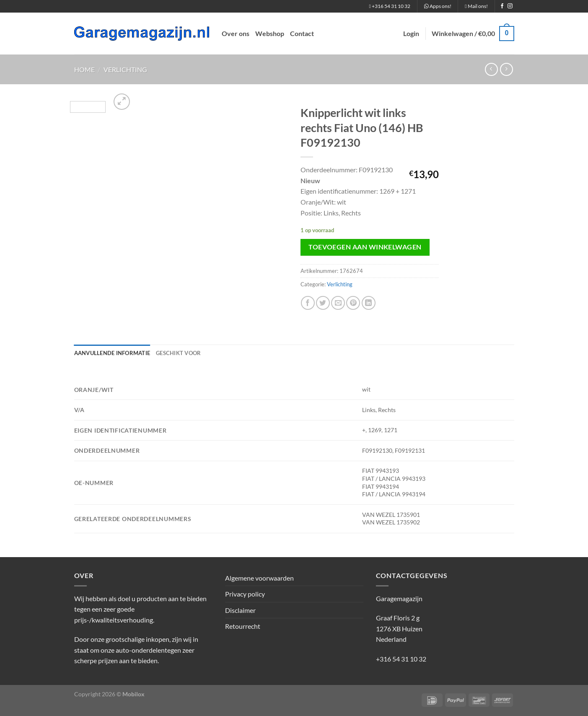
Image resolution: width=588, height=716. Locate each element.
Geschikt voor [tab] (178, 353)
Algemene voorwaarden (259, 578)
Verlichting (125, 69)
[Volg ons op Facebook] (502, 6)
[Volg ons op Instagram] (510, 6)
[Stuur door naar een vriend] (338, 303)
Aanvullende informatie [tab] (112, 353)
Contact (302, 33)
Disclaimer (240, 610)
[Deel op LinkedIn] (369, 303)
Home (84, 69)
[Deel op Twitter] (323, 303)
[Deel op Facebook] (308, 303)
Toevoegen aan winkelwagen (365, 247)
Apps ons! (438, 6)
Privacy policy (245, 594)
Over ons (236, 33)
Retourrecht (243, 626)
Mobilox (133, 694)
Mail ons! (476, 6)
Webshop (270, 33)
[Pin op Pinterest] (353, 303)
